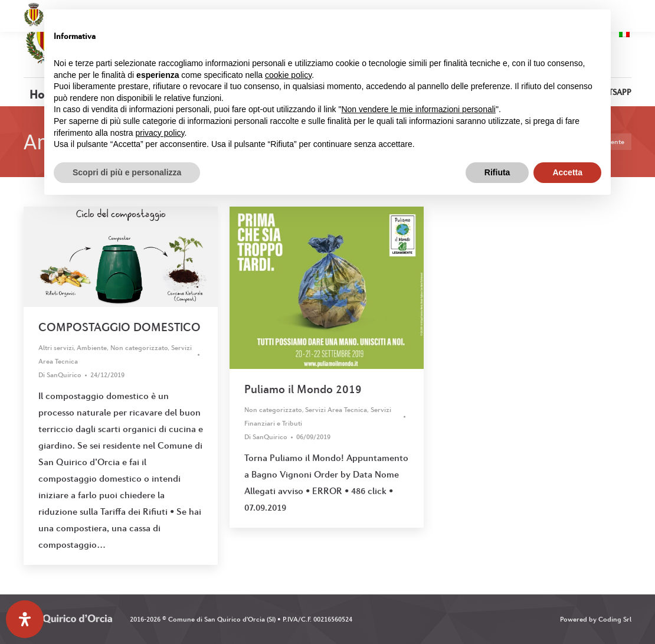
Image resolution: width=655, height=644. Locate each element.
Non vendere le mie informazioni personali (418, 109)
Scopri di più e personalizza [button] (127, 172)
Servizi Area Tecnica (336, 410)
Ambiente (92, 348)
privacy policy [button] (160, 133)
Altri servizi (56, 348)
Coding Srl (615, 619)
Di (60, 375)
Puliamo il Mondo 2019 (303, 389)
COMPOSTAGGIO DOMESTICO (119, 327)
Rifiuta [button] (497, 172)
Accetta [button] (567, 172)
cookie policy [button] (288, 75)
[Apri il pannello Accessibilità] (25, 619)
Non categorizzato (139, 348)
